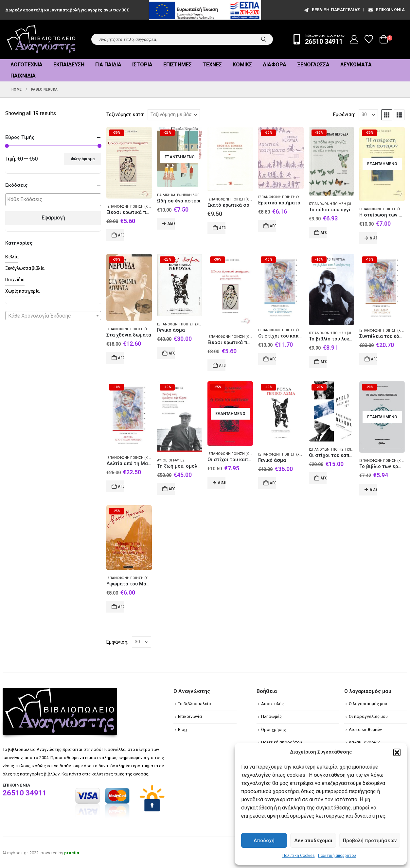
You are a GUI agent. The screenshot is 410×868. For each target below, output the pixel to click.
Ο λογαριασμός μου (368, 704)
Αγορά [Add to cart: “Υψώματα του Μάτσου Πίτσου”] (121, 607)
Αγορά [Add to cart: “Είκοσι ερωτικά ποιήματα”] (222, 365)
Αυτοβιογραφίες (171, 460)
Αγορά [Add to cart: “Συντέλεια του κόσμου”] (374, 359)
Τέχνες (212, 65)
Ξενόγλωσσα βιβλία (25, 268)
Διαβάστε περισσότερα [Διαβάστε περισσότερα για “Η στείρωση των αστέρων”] (374, 238)
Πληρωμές (271, 716)
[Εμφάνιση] (368, 115)
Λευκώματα (356, 65)
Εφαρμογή (53, 218)
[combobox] (53, 316)
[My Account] (354, 39)
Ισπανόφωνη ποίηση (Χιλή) (131, 207)
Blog (182, 729)
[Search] (264, 39)
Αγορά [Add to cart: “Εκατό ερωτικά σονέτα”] (222, 228)
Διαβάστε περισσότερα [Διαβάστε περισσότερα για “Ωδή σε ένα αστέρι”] (171, 224)
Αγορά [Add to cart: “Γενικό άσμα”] (172, 353)
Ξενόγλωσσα (313, 65)
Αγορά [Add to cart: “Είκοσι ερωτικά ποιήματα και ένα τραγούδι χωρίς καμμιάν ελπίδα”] (121, 235)
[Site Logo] (41, 39)
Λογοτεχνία (27, 65)
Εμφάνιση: (344, 114)
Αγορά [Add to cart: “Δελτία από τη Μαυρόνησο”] (121, 486)
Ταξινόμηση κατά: (125, 114)
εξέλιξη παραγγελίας (332, 10)
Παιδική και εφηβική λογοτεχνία (185, 195)
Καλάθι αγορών (364, 742)
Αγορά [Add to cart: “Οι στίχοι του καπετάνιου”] (273, 359)
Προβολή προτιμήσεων (370, 841)
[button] (397, 752)
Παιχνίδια (23, 76)
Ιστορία (142, 65)
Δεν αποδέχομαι (313, 841)
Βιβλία (12, 257)
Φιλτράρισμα (83, 159)
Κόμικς (242, 65)
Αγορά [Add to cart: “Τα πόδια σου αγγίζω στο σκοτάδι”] (324, 233)
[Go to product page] (129, 163)
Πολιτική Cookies (299, 856)
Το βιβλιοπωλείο (195, 704)
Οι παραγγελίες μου (368, 716)
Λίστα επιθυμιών (365, 729)
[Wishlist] (369, 39)
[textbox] (55, 200)
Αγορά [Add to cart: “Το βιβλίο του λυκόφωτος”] (324, 362)
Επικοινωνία (386, 10)
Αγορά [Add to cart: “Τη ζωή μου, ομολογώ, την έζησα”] (172, 489)
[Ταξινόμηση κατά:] (174, 115)
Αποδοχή (264, 841)
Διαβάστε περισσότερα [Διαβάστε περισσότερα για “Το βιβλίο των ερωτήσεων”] (374, 490)
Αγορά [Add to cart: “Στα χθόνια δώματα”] (121, 358)
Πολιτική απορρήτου (337, 856)
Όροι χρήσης (274, 729)
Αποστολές (272, 704)
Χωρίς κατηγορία (22, 291)
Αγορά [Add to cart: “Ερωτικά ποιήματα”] (273, 226)
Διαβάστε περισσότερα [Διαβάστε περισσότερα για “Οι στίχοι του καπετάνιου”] (222, 483)
